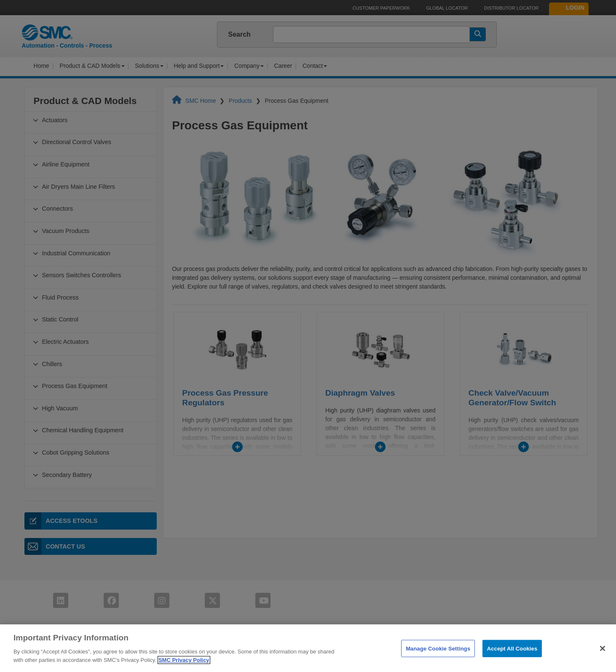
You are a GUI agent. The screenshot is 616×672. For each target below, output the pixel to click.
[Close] (603, 661)
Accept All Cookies (512, 661)
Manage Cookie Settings (438, 661)
